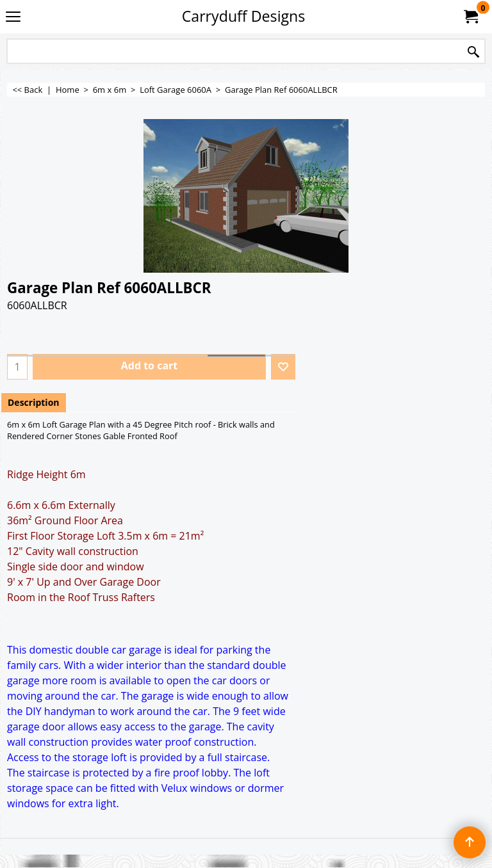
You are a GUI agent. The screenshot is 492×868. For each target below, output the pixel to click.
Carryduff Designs (244, 16)
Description (34, 402)
